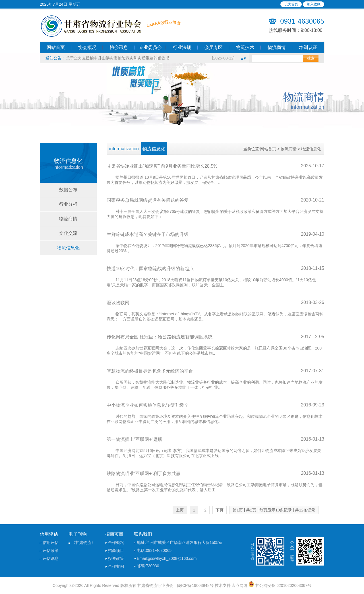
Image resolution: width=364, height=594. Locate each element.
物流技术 (245, 47)
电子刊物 (78, 534)
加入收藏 (314, 4)
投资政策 (116, 558)
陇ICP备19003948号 (195, 585)
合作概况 (116, 542)
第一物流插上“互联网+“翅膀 (135, 439)
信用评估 (49, 534)
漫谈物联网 (118, 303)
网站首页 (56, 47)
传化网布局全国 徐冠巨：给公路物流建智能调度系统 (160, 337)
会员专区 (214, 47)
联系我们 (143, 534)
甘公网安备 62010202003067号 (280, 585)
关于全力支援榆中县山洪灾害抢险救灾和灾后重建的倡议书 (118, 58)
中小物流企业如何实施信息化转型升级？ (148, 405)
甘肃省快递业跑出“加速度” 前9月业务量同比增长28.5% (162, 166)
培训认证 (308, 47)
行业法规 (182, 47)
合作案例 (116, 566)
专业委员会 (150, 47)
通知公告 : (56, 58)
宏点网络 (239, 585)
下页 (220, 510)
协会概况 (87, 47)
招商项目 (114, 534)
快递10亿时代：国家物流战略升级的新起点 (150, 269)
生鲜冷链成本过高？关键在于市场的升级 (148, 234)
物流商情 (277, 47)
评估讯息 (51, 558)
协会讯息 (119, 47)
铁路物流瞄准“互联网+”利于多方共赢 (144, 473)
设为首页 (291, 4)
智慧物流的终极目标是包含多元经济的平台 (150, 371)
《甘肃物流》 (83, 542)
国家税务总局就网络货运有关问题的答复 (148, 200)
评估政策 (51, 550)
